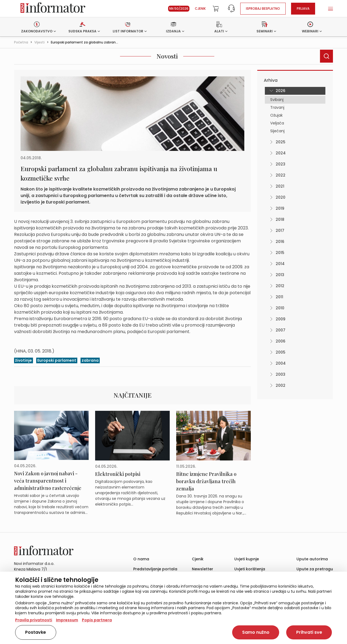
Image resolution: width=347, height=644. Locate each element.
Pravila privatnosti (34, 620)
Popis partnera (97, 620)
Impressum (67, 620)
